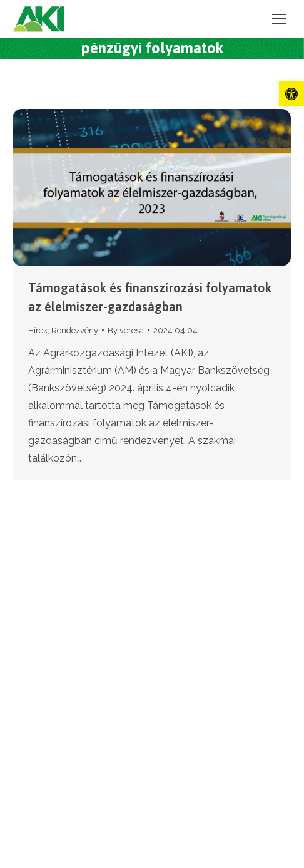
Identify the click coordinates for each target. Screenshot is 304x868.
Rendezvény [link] (75, 330)
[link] (291, 94)
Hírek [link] (38, 330)
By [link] (126, 330)
